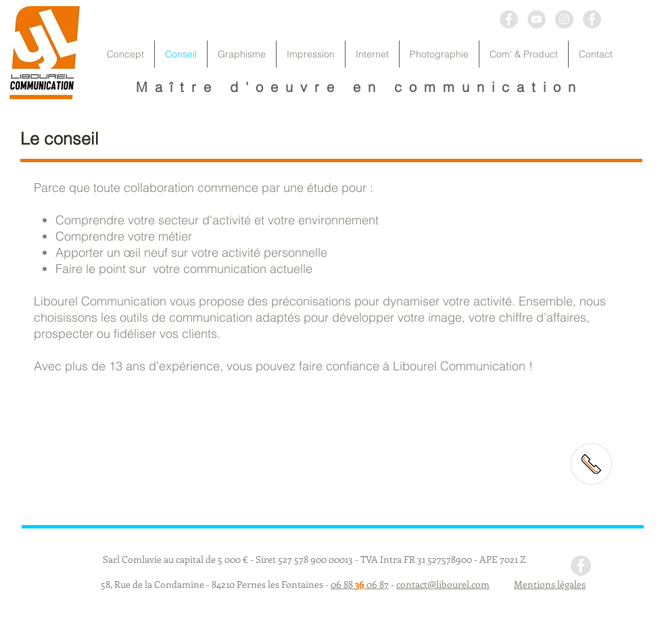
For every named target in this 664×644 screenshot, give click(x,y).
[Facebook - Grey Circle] (509, 19)
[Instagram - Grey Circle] (564, 19)
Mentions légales (550, 584)
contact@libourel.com (443, 584)
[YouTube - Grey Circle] (537, 19)
